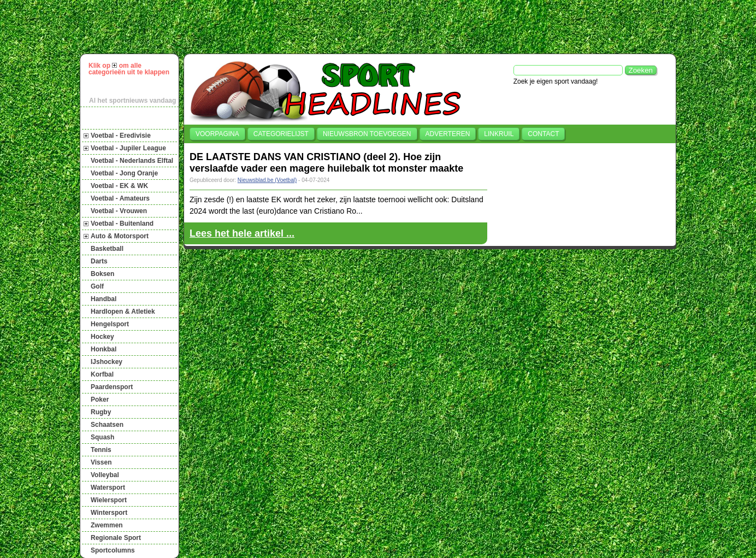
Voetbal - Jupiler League (128, 148)
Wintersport (109, 513)
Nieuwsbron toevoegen (367, 134)
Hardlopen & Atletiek (123, 312)
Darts (99, 261)
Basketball (107, 249)
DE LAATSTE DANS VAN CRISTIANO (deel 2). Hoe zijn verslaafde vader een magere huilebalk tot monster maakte (326, 163)
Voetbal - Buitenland (122, 224)
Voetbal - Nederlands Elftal (132, 161)
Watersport (108, 487)
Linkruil (499, 134)
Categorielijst (281, 134)
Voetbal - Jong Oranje (124, 173)
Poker (100, 400)
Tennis (101, 450)
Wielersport (109, 500)
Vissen (101, 462)
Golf (97, 286)
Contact (543, 134)
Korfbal (102, 374)
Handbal (104, 299)
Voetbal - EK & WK (119, 186)
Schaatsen (107, 425)
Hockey (102, 337)
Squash (102, 437)
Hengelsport (110, 324)
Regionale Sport (116, 538)
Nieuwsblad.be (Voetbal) (267, 180)
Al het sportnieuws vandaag (132, 101)
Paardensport (112, 387)
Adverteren (448, 134)
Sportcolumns (113, 550)
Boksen (102, 274)
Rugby (101, 412)
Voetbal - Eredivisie (121, 136)
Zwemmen (107, 525)
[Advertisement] (383, 27)
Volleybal (105, 475)
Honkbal (104, 349)
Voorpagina (217, 134)
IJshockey (107, 362)
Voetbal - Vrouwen (119, 211)
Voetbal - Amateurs (120, 198)
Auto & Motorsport (120, 236)
